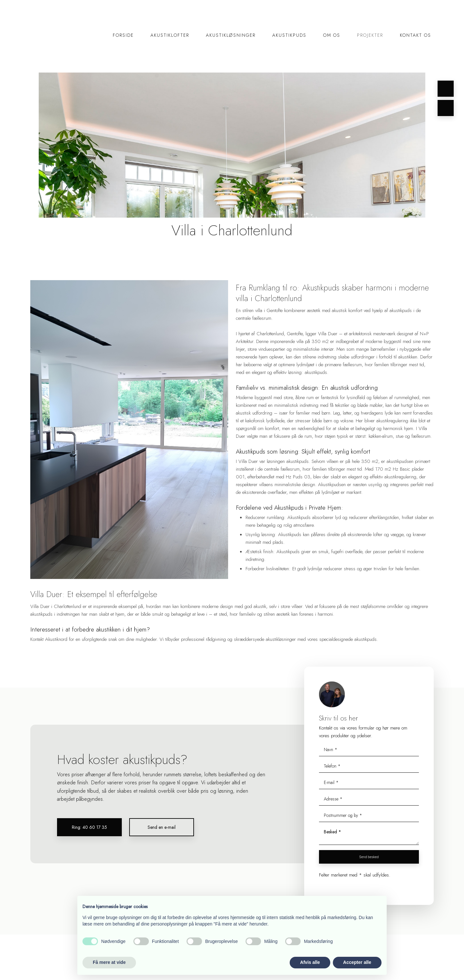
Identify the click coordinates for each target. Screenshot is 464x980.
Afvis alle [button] (310, 962)
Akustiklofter (170, 35)
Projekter (370, 35)
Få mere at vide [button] (109, 962)
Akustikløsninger (231, 35)
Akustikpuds (289, 35)
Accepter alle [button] (357, 962)
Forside (123, 35)
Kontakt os (416, 35)
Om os (332, 35)
